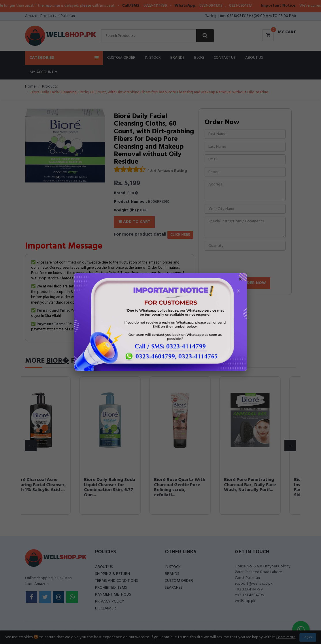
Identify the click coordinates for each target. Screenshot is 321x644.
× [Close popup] (240, 280)
